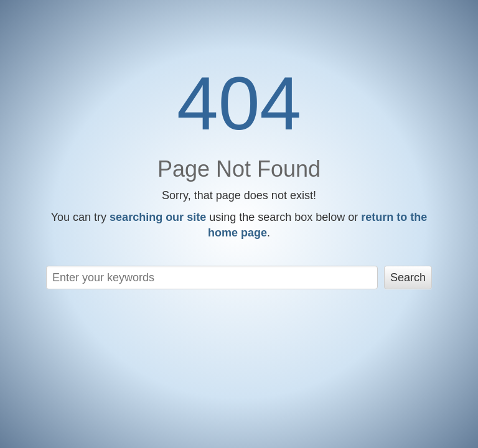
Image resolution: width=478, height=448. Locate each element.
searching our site (158, 217)
